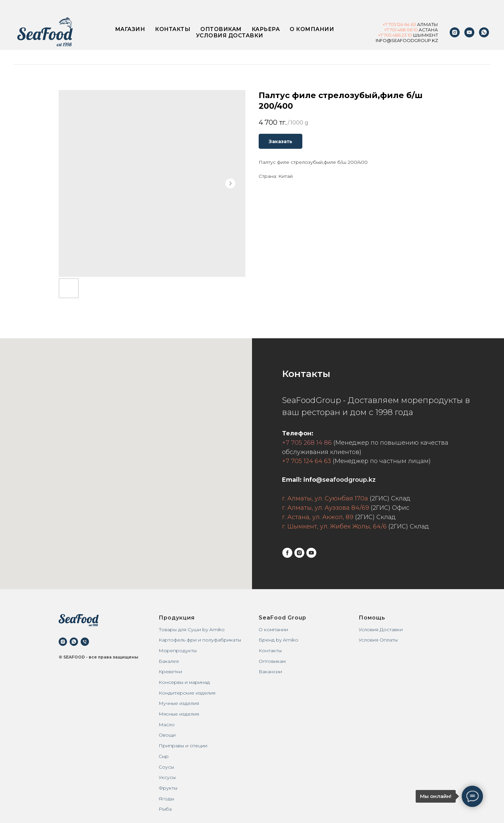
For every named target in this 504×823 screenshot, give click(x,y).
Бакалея (169, 661)
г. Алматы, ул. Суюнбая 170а (325, 498)
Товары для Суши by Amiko (192, 630)
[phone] (85, 642)
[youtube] (469, 32)
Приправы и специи (183, 746)
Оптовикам (221, 29)
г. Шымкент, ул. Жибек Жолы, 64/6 (334, 526)
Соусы (166, 767)
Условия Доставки (381, 630)
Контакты (173, 29)
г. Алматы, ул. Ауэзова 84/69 (325, 508)
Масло (167, 725)
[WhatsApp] (484, 32)
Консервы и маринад (184, 682)
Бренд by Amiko (278, 640)
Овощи (167, 735)
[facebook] (287, 553)
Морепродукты (178, 651)
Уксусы (167, 777)
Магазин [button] (130, 29)
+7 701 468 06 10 (401, 30)
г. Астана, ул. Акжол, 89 (318, 517)
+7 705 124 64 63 (306, 461)
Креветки (170, 672)
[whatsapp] (74, 642)
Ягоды (166, 799)
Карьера (266, 29)
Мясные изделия (179, 714)
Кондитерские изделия (187, 693)
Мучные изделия (179, 703)
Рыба (165, 809)
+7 (385, 24)
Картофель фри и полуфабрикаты (200, 640)
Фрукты (168, 788)
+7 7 (382, 35)
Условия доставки (230, 36)
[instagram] (455, 32)
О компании (312, 29)
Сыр (164, 756)
